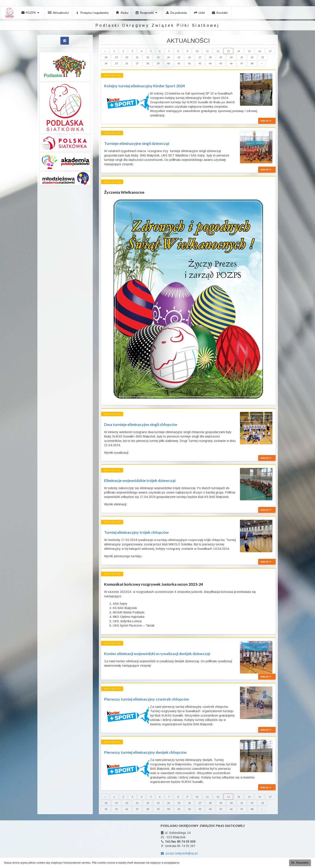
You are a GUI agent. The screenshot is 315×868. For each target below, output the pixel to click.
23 (158, 57)
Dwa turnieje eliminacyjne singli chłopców (141, 424)
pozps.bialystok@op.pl (179, 853)
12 (218, 51)
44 (210, 63)
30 (231, 57)
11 (207, 51)
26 (189, 57)
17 (270, 51)
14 (239, 51)
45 (221, 63)
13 (228, 51)
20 (127, 57)
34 (106, 63)
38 (148, 63)
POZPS (31, 13)
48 (252, 63)
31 (242, 57)
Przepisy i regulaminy (92, 13)
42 (189, 63)
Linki (199, 13)
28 (210, 57)
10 (197, 51)
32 (252, 57)
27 (200, 57)
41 (179, 63)
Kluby (122, 13)
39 (158, 63)
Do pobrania (176, 13)
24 (168, 57)
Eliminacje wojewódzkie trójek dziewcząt (140, 480)
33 (262, 57)
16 (260, 51)
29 (221, 57)
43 (200, 63)
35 (116, 63)
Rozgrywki (147, 13)
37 (137, 63)
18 (106, 57)
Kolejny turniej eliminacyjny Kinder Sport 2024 (144, 86)
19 (116, 57)
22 (148, 57)
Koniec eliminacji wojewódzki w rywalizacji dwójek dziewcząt (157, 654)
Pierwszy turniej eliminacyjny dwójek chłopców (145, 752)
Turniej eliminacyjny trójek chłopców (136, 532)
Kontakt (220, 13)
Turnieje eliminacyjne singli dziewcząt (137, 143)
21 (137, 57)
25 (179, 57)
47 (242, 63)
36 (127, 63)
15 (249, 51)
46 (231, 63)
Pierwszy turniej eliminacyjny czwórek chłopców (147, 699)
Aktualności (58, 13)
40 (168, 63)
